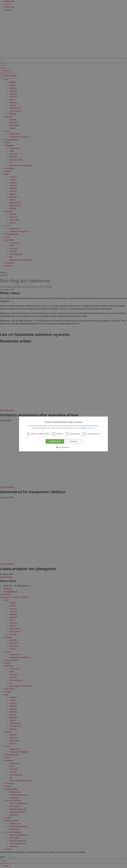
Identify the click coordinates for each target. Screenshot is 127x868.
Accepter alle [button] (55, 441)
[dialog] (64, 434)
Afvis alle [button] (74, 441)
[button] (63, 447)
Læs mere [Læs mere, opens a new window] (91, 428)
